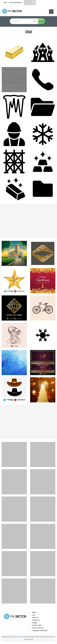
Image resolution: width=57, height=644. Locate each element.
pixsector (19, 637)
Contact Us (36, 620)
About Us (35, 618)
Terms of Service (38, 628)
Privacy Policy (37, 625)
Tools (5, 2)
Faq (34, 615)
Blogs (34, 612)
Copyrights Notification (40, 630)
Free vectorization (16, 2)
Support (35, 623)
